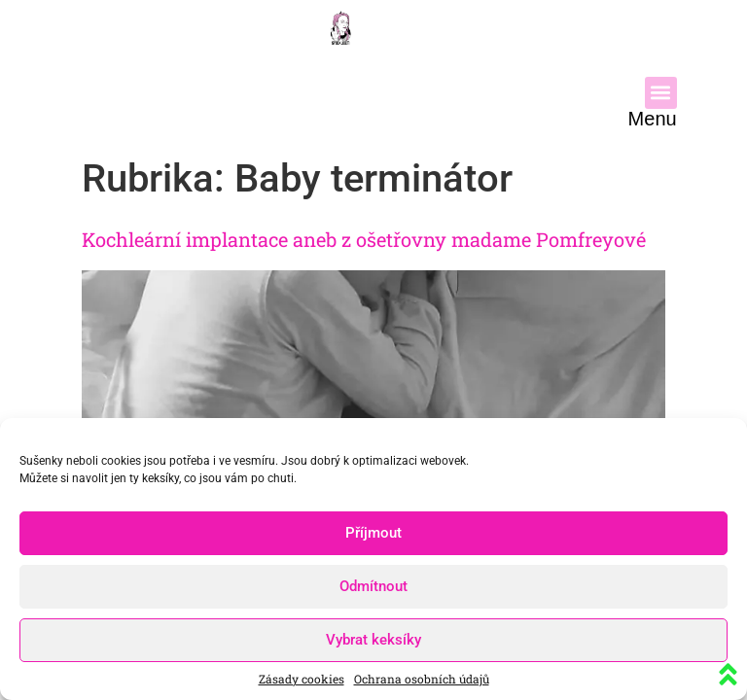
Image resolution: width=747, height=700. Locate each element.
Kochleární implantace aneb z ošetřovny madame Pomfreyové (364, 239)
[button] (661, 93)
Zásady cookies (302, 679)
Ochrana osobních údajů (422, 679)
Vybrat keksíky (373, 640)
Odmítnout (373, 586)
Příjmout (373, 533)
